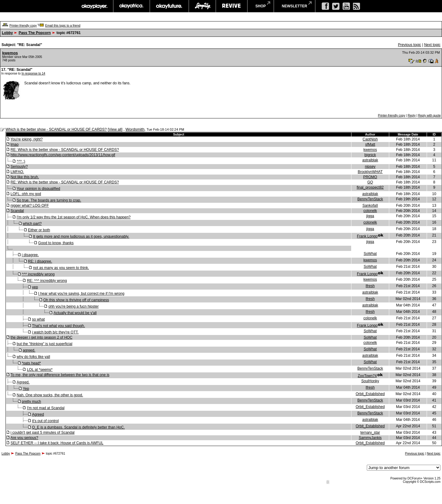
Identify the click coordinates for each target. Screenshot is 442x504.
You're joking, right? (27, 139)
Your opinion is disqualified (38, 189)
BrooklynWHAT (370, 172)
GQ (370, 182)
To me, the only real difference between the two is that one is (60, 375)
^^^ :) (21, 161)
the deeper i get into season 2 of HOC (41, 337)
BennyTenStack (370, 199)
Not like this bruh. (25, 177)
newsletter (295, 6)
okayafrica (132, 6)
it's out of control (45, 421)
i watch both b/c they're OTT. (55, 332)
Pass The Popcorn (35, 33)
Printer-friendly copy (23, 26)
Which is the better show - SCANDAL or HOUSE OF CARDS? (56, 129)
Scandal (17, 211)
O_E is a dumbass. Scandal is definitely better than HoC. (78, 427)
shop (261, 6)
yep (35, 287)
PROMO (370, 177)
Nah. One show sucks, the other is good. (50, 395)
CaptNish (370, 139)
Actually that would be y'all (75, 313)
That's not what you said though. (58, 326)
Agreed (38, 414)
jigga (370, 216)
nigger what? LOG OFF (30, 206)
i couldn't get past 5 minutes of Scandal (42, 433)
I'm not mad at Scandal (46, 408)
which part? (32, 224)
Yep (26, 389)
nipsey (370, 167)
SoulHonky (370, 381)
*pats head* (31, 363)
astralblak (370, 160)
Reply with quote (429, 115)
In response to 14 (33, 73)
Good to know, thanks (56, 243)
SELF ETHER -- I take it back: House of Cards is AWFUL (57, 443)
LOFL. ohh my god (26, 194)
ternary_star (370, 433)
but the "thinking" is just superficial (44, 344)
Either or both (39, 230)
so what (38, 319)
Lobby (7, 33)
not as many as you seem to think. (61, 268)
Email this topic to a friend (63, 26)
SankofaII (370, 206)
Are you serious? (24, 438)
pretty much (31, 402)
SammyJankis (370, 438)
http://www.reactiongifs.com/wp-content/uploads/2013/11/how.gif (63, 155)
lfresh (370, 286)
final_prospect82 (370, 187)
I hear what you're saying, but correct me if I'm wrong (81, 294)
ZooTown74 (367, 376)
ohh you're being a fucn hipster (74, 306)
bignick (370, 155)
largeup (202, 6)
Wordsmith (135, 129)
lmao (14, 144)
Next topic (432, 45)
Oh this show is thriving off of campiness (76, 300)
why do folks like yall (33, 357)
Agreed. (23, 382)
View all (115, 129)
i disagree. (30, 255)
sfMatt (370, 144)
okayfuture (169, 6)
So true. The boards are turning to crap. (49, 200)
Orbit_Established (370, 394)
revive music (232, 6)
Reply (412, 115)
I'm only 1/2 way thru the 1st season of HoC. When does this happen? (74, 217)
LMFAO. (17, 172)
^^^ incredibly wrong (38, 274)
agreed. (29, 350)
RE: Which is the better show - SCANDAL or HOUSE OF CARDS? (65, 150)
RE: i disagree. (40, 261)
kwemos (10, 53)
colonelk (370, 211)
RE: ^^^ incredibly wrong (47, 281)
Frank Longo (367, 236)
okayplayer (94, 6)
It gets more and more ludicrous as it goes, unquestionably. (81, 237)
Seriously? (19, 167)
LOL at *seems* (40, 370)
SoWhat (370, 254)
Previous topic (409, 45)
